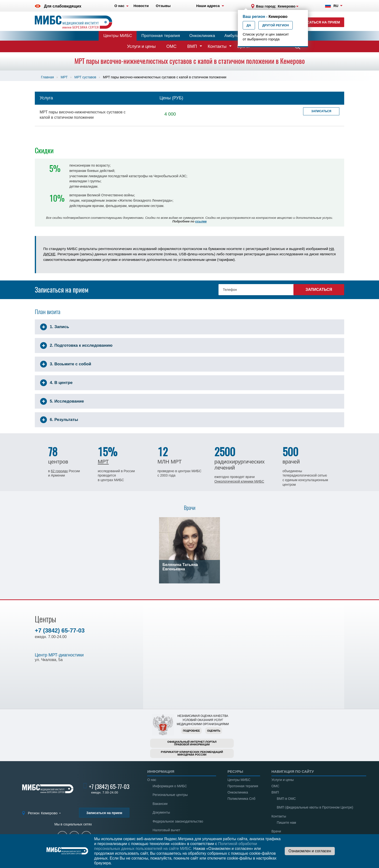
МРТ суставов (85, 77)
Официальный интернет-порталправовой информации (192, 743)
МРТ (64, 77)
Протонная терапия (161, 36)
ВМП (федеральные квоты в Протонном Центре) (315, 807)
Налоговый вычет (166, 830)
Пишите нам (286, 823)
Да (249, 25)
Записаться (321, 111)
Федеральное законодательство (178, 821)
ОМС (171, 46)
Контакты (217, 46)
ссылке (201, 221)
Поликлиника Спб (241, 799)
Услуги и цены (141, 46)
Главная (47, 77)
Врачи (276, 831)
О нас (152, 780)
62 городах (59, 471)
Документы (161, 812)
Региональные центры (170, 795)
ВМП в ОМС (286, 799)
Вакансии (160, 804)
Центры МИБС (118, 36)
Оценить (214, 731)
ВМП (192, 46)
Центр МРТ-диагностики (59, 655)
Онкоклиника (202, 36)
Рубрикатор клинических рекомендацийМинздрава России (192, 753)
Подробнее (191, 731)
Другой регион (276, 25)
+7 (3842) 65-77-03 (60, 630)
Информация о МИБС (170, 786)
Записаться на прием (319, 22)
